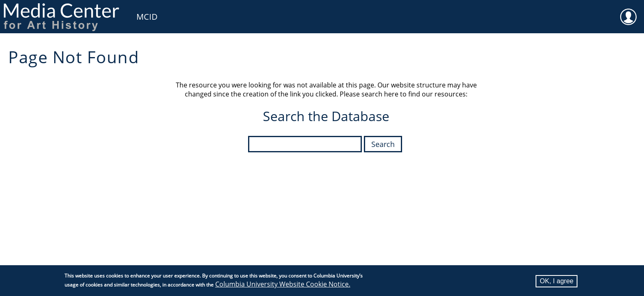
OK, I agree (557, 282)
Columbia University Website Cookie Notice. (283, 285)
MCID (147, 17)
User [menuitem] (628, 11)
